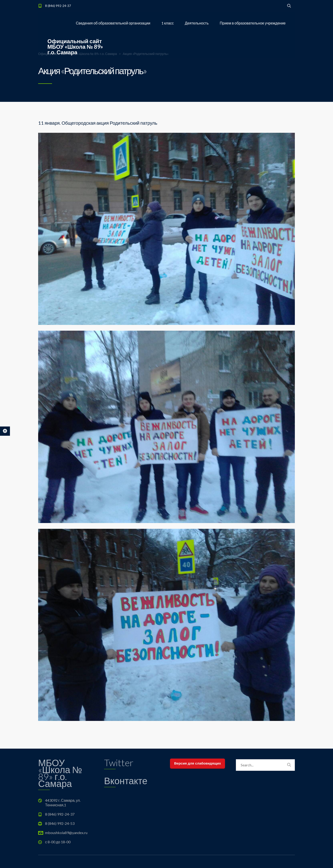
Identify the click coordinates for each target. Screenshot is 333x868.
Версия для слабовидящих (197, 763)
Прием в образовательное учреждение (253, 23)
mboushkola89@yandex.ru (66, 833)
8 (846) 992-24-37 (58, 6)
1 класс (168, 23)
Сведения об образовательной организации (113, 23)
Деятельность (197, 23)
